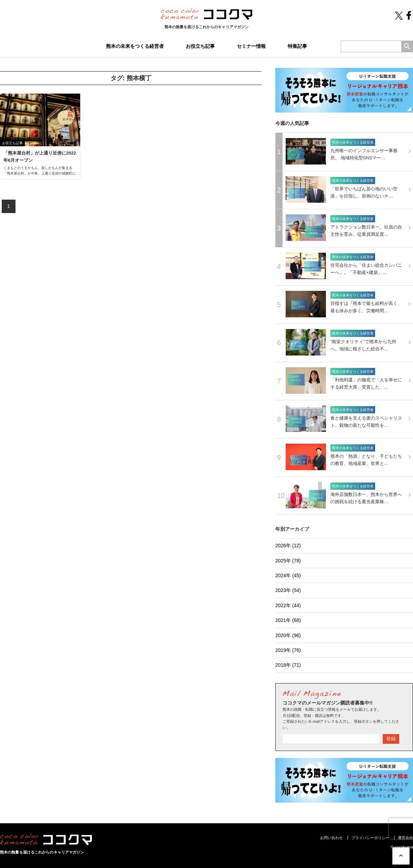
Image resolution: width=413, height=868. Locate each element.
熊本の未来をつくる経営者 (135, 46)
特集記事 (297, 46)
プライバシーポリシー (370, 838)
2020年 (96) (288, 635)
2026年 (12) (288, 546)
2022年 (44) (288, 605)
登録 (391, 739)
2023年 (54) (288, 590)
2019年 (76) (288, 650)
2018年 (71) (288, 665)
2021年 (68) (288, 620)
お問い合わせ (331, 838)
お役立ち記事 (200, 46)
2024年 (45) (288, 575)
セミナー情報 (251, 46)
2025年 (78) (288, 561)
